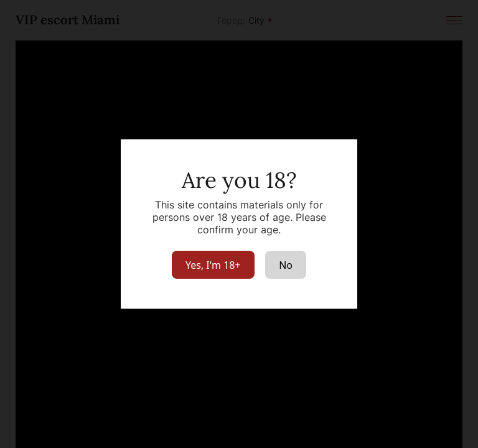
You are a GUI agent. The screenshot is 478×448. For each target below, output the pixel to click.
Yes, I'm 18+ (213, 265)
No (286, 265)
